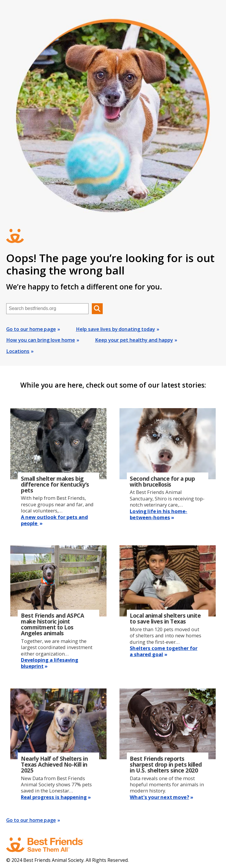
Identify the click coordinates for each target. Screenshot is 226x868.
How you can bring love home (41, 340)
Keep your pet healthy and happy (134, 340)
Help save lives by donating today (116, 329)
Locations (18, 351)
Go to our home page (31, 329)
